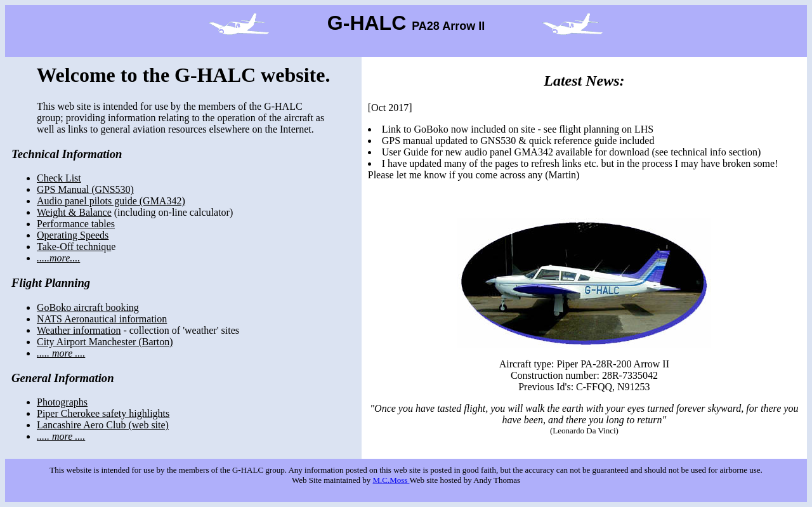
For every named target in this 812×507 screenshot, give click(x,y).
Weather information (79, 330)
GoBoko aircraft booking (88, 307)
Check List (59, 178)
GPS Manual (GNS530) (85, 189)
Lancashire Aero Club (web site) (103, 425)
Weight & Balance (74, 212)
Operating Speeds (73, 235)
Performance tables (76, 224)
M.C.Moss (391, 480)
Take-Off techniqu (74, 247)
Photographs (62, 402)
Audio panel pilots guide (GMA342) (111, 201)
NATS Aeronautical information (102, 319)
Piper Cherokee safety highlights (103, 413)
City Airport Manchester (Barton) (105, 342)
